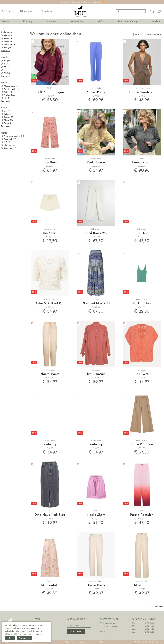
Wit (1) (7, 111)
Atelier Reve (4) (11, 95)
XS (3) (7, 61)
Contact (7, 11)
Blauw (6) (8, 120)
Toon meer (5, 51)
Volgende (159, 606)
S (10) (7, 64)
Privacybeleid (24, 638)
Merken (156, 22)
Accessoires (77, 22)
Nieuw (6, 22)
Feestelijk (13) (10, 139)
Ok (10, 638)
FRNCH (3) (9, 98)
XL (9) (7, 73)
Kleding (28, 22)
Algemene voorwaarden (75, 642)
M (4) (7, 67)
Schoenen (51, 22)
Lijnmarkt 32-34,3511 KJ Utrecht (111, 625)
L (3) (6, 70)
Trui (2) (7, 48)
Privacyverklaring (99, 642)
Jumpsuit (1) (9, 45)
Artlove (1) (9, 92)
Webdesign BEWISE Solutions (148, 642)
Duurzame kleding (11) (14, 136)
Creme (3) (8, 117)
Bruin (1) (8, 123)
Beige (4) (8, 114)
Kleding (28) (10, 145)
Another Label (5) (12, 89)
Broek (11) (8, 39)
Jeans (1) (8, 42)
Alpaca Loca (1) (11, 86)
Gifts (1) (8, 142)
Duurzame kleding (128, 22)
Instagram (27, 11)
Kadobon (47, 11)
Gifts (101, 22)
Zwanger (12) (10, 149)
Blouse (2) (9, 36)
